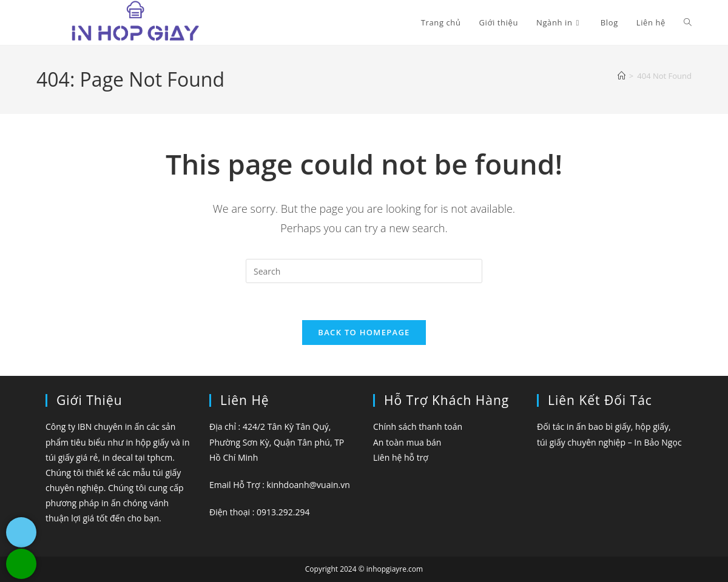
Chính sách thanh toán (418, 426)
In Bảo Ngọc (658, 442)
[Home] (622, 76)
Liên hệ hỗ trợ (401, 457)
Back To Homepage (364, 332)
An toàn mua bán (407, 442)
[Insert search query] (364, 271)
